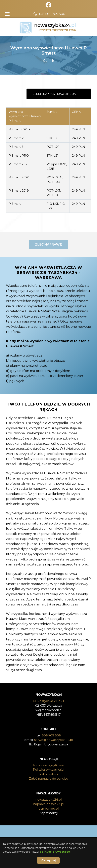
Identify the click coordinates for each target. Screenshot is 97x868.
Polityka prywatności (48, 783)
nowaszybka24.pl (48, 813)
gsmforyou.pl (49, 822)
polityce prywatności (55, 852)
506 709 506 (51, 749)
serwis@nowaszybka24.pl (54, 753)
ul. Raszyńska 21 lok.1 (49, 715)
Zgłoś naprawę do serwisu (48, 792)
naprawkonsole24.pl (49, 818)
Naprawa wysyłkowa (49, 779)
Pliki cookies (49, 788)
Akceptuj (48, 860)
